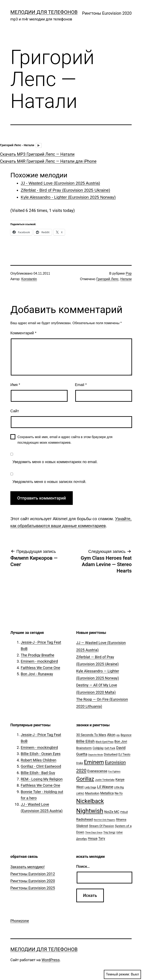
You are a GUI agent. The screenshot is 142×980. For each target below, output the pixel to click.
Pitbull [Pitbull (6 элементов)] (124, 812)
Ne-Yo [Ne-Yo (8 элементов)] (119, 793)
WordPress (50, 960)
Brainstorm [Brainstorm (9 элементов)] (84, 748)
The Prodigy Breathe (38, 655)
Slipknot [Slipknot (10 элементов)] (82, 826)
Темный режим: (122, 974)
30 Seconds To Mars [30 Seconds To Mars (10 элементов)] (91, 735)
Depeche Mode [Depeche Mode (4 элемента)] (95, 755)
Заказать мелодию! (27, 867)
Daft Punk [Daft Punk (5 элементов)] (110, 748)
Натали (126, 279)
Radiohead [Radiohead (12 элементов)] (85, 819)
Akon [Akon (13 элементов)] (111, 735)
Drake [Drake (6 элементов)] (80, 763)
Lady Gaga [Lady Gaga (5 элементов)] (90, 787)
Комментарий (23, 333)
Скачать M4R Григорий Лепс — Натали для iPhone (48, 161)
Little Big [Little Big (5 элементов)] (119, 787)
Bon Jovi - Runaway (37, 674)
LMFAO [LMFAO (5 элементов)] (80, 794)
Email (81, 385)
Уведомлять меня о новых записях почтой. (49, 482)
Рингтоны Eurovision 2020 (107, 13)
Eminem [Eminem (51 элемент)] (94, 762)
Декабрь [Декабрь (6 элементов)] (82, 839)
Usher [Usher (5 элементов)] (120, 832)
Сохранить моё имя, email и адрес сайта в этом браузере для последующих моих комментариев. (65, 440)
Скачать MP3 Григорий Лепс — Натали (37, 154)
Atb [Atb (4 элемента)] (118, 735)
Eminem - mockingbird (39, 661)
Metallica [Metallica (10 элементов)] (107, 793)
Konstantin (29, 279)
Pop (129, 273)
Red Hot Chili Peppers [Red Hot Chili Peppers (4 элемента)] (104, 820)
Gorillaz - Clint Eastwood (41, 766)
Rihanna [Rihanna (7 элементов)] (121, 820)
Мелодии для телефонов (44, 12)
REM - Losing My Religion (42, 779)
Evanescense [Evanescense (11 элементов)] (97, 771)
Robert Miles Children (39, 760)
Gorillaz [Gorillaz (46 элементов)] (85, 779)
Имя (15, 385)
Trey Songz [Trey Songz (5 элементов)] (109, 832)
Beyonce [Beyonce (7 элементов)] (126, 735)
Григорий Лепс (107, 279)
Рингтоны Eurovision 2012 (33, 874)
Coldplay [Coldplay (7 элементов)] (98, 748)
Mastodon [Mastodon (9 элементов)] (92, 793)
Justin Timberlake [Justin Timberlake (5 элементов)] (105, 780)
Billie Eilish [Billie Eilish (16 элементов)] (86, 741)
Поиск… (83, 866)
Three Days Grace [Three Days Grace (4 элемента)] (94, 832)
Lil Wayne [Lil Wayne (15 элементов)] (105, 787)
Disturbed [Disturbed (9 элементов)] (111, 754)
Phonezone (20, 921)
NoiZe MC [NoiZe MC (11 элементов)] (112, 812)
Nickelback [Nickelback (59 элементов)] (90, 801)
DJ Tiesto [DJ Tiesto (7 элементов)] (124, 754)
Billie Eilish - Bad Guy (38, 773)
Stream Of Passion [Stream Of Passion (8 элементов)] (101, 826)
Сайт (15, 411)
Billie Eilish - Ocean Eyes (41, 754)
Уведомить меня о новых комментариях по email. (55, 462)
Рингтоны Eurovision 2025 (33, 888)
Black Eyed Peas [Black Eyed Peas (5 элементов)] (104, 742)
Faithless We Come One (40, 668)
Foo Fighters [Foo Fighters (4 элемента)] (114, 771)
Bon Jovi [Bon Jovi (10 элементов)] (121, 742)
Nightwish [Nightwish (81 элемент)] (90, 811)
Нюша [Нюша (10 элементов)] (93, 838)
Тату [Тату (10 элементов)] (102, 838)
